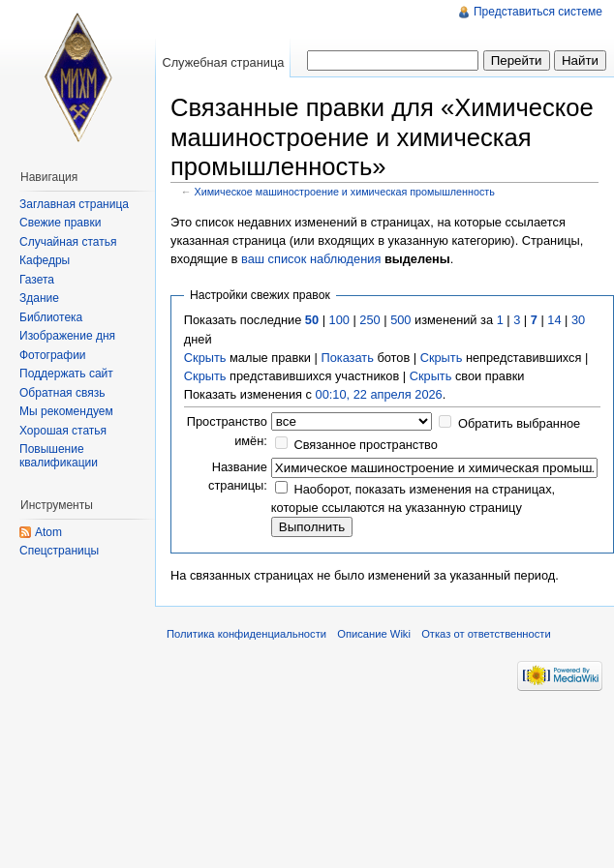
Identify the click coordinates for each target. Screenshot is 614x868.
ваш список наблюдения (311, 259)
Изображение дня (67, 336)
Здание (39, 298)
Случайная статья (68, 242)
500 (400, 320)
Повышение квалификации (59, 456)
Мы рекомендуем (66, 411)
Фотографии (53, 355)
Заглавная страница (74, 204)
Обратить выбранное (519, 423)
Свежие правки (60, 223)
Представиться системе (538, 12)
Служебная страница (223, 62)
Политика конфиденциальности (246, 634)
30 (578, 320)
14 (554, 320)
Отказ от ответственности (486, 634)
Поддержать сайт (66, 374)
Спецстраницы (59, 551)
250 (369, 320)
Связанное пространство (366, 445)
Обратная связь (62, 393)
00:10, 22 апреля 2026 (379, 394)
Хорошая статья (63, 431)
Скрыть (205, 358)
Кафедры (45, 260)
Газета (37, 280)
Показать (347, 358)
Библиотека (51, 317)
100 (339, 320)
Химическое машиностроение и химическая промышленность (345, 192)
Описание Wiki (374, 634)
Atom (48, 532)
